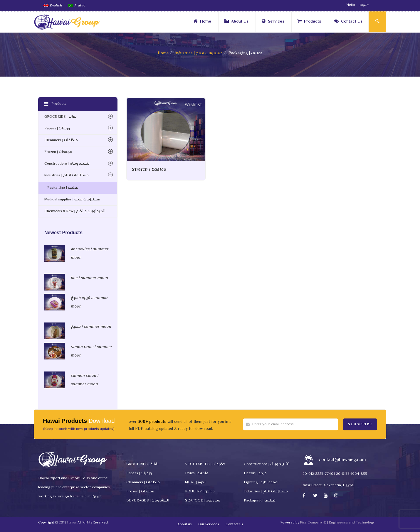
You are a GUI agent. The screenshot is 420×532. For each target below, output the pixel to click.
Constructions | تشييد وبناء (67, 164)
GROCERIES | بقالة (61, 117)
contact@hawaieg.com (342, 460)
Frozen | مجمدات (58, 152)
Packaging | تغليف (63, 188)
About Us (236, 22)
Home (202, 22)
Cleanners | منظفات (61, 140)
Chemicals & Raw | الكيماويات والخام (75, 211)
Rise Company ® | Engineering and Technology (337, 523)
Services (273, 22)
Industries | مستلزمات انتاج (199, 53)
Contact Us (348, 22)
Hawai (72, 523)
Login (364, 5)
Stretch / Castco (149, 169)
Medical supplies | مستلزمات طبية (72, 200)
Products (309, 22)
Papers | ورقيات (57, 129)
